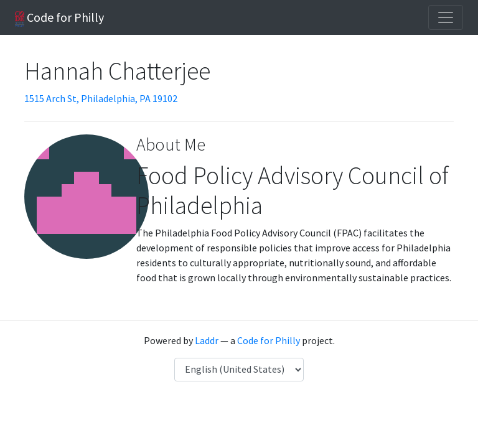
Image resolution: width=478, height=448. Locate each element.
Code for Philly (59, 18)
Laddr (207, 340)
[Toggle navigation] (446, 17)
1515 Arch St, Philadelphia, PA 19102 (101, 98)
